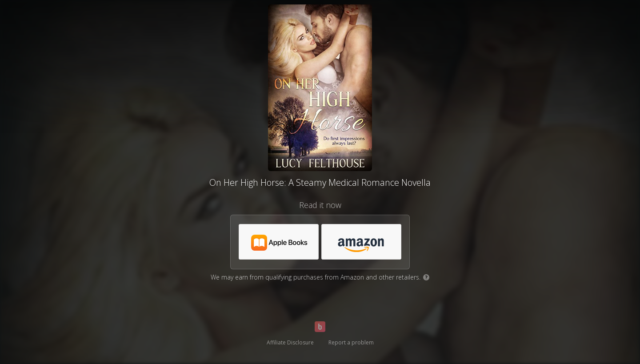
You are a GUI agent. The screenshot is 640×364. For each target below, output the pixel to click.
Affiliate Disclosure (290, 342)
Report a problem (351, 342)
